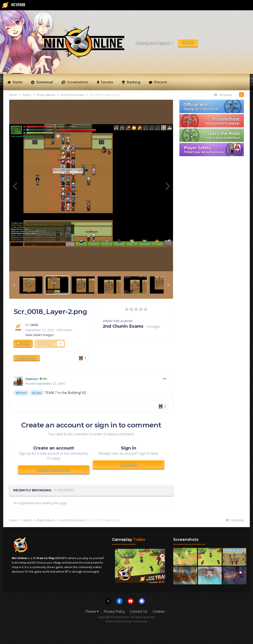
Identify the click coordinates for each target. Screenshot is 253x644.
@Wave (21, 393)
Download (44, 82)
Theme (92, 612)
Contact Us (139, 612)
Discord (160, 82)
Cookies (159, 612)
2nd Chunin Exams (123, 326)
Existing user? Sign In (154, 43)
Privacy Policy (114, 612)
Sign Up (188, 43)
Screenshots (77, 82)
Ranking (133, 82)
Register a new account (54, 470)
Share (23, 343)
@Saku (37, 393)
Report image (27, 358)
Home (17, 82)
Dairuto (32, 379)
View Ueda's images (39, 335)
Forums (107, 82)
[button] (14, 285)
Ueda (34, 325)
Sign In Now (129, 465)
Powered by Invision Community (126, 621)
